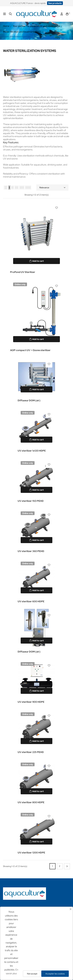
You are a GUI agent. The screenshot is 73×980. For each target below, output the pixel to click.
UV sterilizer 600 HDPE (31, 601)
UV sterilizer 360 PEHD (31, 551)
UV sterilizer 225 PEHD (31, 752)
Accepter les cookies (55, 974)
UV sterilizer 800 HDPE (31, 802)
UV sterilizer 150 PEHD (31, 501)
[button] (55, 3)
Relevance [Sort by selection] (52, 188)
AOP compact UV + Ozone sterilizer (30, 350)
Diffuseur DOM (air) (29, 400)
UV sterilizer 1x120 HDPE (32, 451)
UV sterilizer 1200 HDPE (31, 853)
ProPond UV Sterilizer (23, 272)
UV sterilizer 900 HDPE (31, 702)
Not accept (32, 974)
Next (67, 866)
